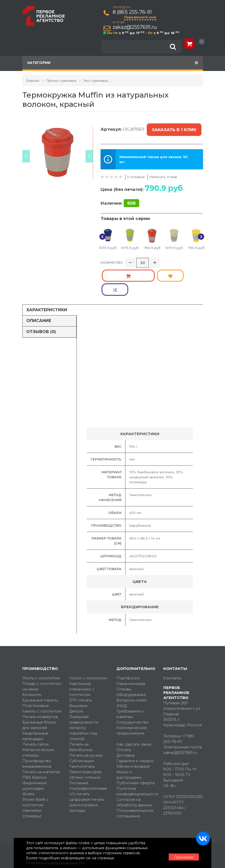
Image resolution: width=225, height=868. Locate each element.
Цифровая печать (87, 766)
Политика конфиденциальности (136, 758)
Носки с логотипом (88, 644)
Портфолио (128, 644)
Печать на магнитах (41, 738)
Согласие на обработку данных (134, 769)
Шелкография (84, 771)
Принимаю (175, 851)
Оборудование (131, 661)
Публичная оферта (135, 749)
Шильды (77, 777)
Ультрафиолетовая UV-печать (88, 758)
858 (131, 197)
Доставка (125, 722)
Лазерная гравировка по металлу (84, 689)
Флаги (29, 760)
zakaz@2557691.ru (136, 27)
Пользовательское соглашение (135, 780)
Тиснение (79, 749)
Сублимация (82, 727)
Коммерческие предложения (132, 697)
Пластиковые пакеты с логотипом (42, 675)
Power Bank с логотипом (35, 769)
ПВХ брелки (35, 744)
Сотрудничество (133, 689)
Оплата (124, 716)
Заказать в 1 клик (173, 127)
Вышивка (78, 672)
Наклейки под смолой (83, 702)
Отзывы (124, 655)
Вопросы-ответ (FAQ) (132, 669)
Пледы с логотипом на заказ (42, 653)
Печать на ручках (86, 722)
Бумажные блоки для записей (39, 691)
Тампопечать (82, 733)
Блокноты (32, 661)
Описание (39, 287)
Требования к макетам (130, 680)
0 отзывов (136, 171)
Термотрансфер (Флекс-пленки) (86, 741)
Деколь (76, 678)
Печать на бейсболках (81, 713)
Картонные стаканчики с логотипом (82, 655)
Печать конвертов (40, 683)
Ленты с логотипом (41, 644)
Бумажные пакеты (40, 666)
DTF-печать (81, 666)
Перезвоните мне (141, 17)
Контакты (172, 644)
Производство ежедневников (37, 730)
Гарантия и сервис (135, 727)
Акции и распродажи (129, 741)
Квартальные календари (35, 702)
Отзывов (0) (41, 298)
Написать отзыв (163, 171)
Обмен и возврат (133, 733)
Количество (112, 257)
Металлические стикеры (38, 719)
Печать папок (36, 711)
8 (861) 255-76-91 (133, 12)
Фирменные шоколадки (34, 752)
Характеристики (47, 276)
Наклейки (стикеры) (32, 780)
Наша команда (131, 650)
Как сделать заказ (134, 711)
